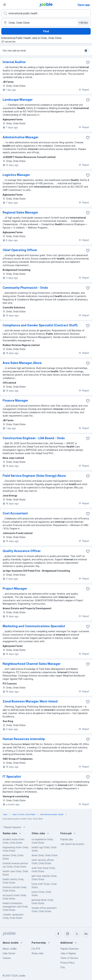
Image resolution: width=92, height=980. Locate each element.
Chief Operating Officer (20, 250)
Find (46, 31)
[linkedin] (86, 934)
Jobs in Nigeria (68, 953)
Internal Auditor (14, 62)
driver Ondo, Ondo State (45, 855)
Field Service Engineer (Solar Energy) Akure (34, 476)
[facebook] (58, 934)
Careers (7, 958)
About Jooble (10, 949)
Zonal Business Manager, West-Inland (30, 701)
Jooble (22, 976)
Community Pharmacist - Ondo (25, 288)
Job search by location (72, 844)
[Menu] (5, 5)
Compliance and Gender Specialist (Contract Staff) (40, 325)
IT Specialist (12, 777)
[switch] (87, 51)
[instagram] (68, 934)
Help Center (9, 953)
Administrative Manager (21, 137)
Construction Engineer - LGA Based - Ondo (34, 438)
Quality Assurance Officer (22, 551)
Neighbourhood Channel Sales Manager (32, 664)
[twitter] (77, 934)
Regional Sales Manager (20, 212)
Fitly (63, 967)
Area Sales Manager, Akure (22, 363)
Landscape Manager (18, 100)
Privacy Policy (68, 963)
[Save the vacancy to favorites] (88, 62)
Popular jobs (67, 839)
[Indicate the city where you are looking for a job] (46, 23)
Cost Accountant (15, 513)
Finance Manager (15, 400)
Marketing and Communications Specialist (34, 626)
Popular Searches (69, 949)
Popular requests (15, 827)
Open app (84, 5)
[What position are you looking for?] (46, 13)
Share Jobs (37, 953)
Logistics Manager (16, 175)
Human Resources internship (24, 739)
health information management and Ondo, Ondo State (15, 907)
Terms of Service (69, 958)
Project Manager (15, 589)
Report (84, 90)
